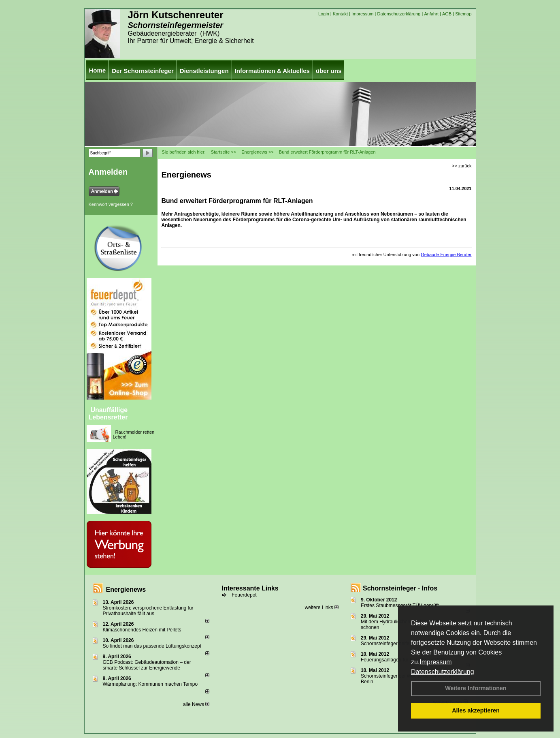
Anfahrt (431, 14)
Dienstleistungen (204, 71)
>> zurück (462, 166)
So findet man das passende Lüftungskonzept (152, 646)
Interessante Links (250, 588)
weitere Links (322, 608)
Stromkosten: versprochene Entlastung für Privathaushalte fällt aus (148, 611)
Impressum (435, 662)
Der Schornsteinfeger (143, 71)
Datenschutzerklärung (443, 672)
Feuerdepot (244, 595)
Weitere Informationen (476, 688)
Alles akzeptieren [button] (476, 710)
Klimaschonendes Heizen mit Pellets (142, 630)
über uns (329, 71)
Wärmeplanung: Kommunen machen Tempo (150, 684)
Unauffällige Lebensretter (108, 414)
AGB (447, 14)
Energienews (126, 589)
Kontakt (340, 14)
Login (324, 14)
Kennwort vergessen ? (111, 204)
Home (98, 70)
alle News (196, 704)
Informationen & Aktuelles (272, 71)
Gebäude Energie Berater (446, 255)
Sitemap (463, 14)
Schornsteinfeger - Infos (400, 588)
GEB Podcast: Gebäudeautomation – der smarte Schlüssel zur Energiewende (147, 665)
